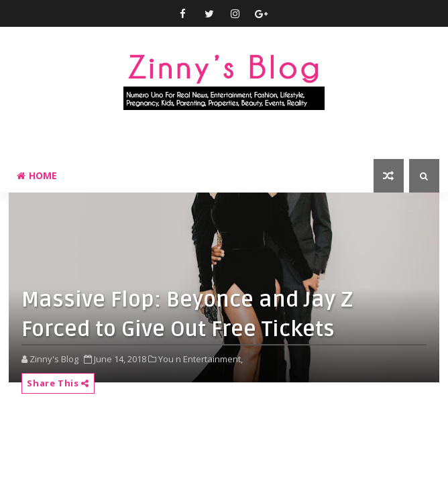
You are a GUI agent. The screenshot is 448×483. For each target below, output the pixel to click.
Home (37, 175)
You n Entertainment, (201, 359)
